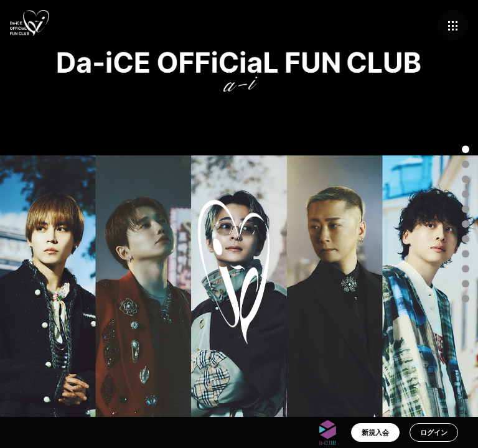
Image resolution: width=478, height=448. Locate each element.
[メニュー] (452, 26)
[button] (466, 149)
